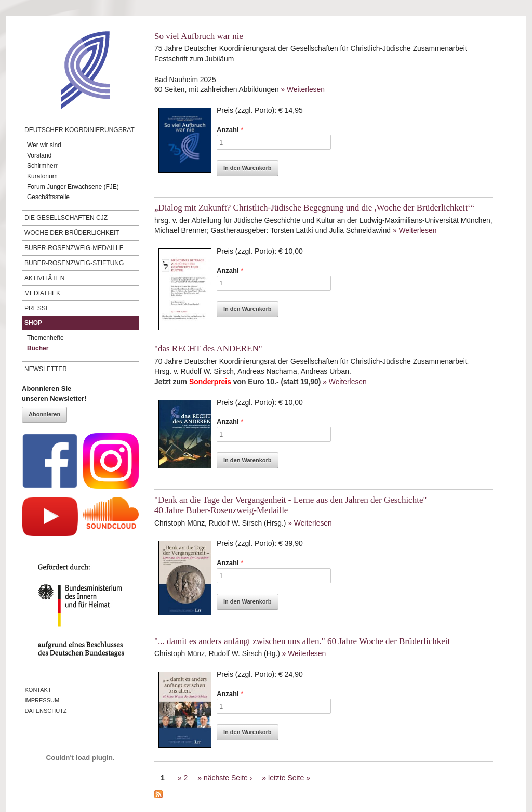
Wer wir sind (44, 145)
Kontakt (38, 690)
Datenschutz (46, 711)
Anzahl (230, 130)
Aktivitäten (44, 278)
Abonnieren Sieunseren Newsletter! (54, 394)
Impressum (42, 700)
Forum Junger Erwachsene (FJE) (73, 187)
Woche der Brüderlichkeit (72, 233)
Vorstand (39, 155)
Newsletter (46, 369)
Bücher (38, 348)
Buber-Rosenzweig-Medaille (74, 248)
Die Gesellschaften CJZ (66, 218)
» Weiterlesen (302, 89)
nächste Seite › (228, 778)
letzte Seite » (289, 778)
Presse (37, 308)
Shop (33, 323)
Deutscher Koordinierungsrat (79, 130)
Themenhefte (45, 338)
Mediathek (42, 293)
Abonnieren (44, 414)
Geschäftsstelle (48, 197)
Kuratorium (42, 176)
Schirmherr (42, 166)
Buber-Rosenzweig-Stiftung (74, 263)
